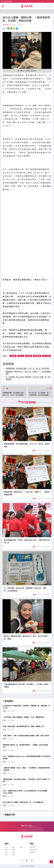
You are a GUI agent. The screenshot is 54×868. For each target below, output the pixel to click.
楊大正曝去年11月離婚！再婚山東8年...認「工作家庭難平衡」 (24, 802)
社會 (6, 855)
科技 (14, 855)
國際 (14, 850)
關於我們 (33, 847)
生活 (6, 852)
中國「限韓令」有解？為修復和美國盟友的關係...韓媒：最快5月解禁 (26, 736)
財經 (14, 847)
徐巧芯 (21, 356)
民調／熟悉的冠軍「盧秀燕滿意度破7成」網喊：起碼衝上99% (24, 726)
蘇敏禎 (7, 25)
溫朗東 (13, 356)
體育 (14, 852)
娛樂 (6, 850)
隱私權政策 (33, 850)
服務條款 (33, 852)
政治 (34, 451)
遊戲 (21, 847)
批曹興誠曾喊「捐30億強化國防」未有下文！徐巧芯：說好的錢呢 (27, 368)
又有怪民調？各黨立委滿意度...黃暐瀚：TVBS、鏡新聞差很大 (24, 717)
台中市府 (46, 356)
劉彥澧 (29, 356)
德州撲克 (37, 356)
